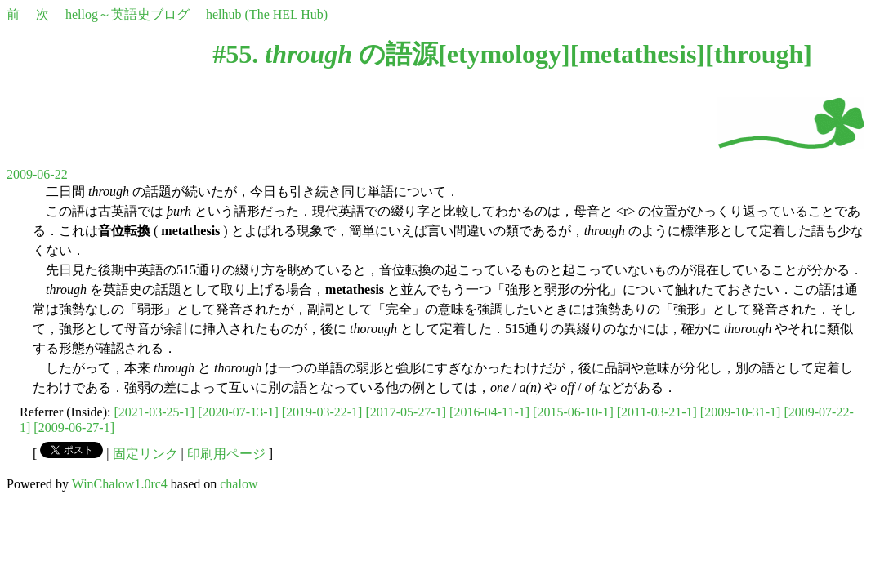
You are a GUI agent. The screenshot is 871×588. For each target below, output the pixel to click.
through (759, 54)
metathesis (637, 54)
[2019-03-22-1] (322, 412)
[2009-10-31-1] (741, 412)
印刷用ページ (226, 454)
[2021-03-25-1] (155, 412)
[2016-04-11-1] (489, 412)
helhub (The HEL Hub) (267, 14)
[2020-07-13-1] (238, 412)
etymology (504, 54)
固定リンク (145, 454)
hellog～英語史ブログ (127, 14)
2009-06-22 (37, 174)
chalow (239, 484)
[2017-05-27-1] (406, 412)
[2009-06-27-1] (74, 428)
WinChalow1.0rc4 (120, 484)
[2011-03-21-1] (657, 412)
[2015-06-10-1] (573, 412)
